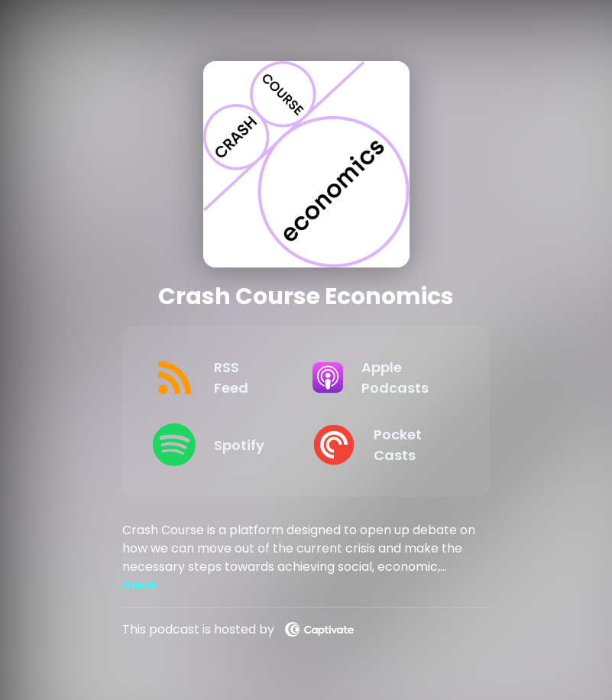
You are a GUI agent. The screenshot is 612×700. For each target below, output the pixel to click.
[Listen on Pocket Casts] (380, 445)
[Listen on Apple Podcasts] (380, 378)
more (139, 585)
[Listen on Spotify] (220, 445)
